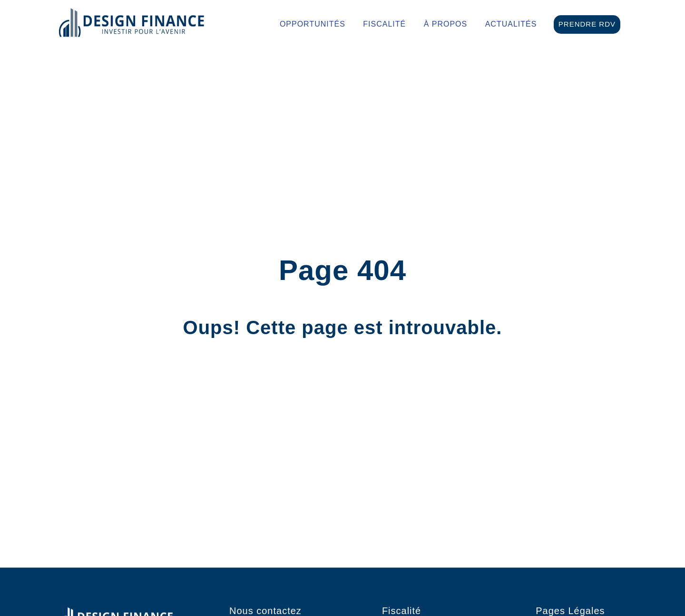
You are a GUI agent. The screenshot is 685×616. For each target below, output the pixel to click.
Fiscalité (384, 24)
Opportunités (313, 24)
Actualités (511, 24)
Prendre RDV (587, 24)
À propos (446, 24)
